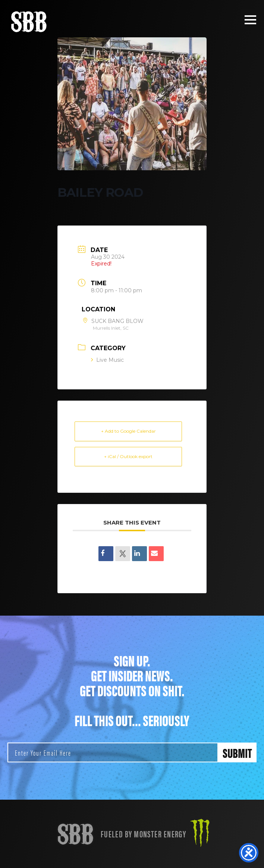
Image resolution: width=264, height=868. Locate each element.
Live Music (107, 360)
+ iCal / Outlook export (128, 456)
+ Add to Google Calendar (128, 431)
